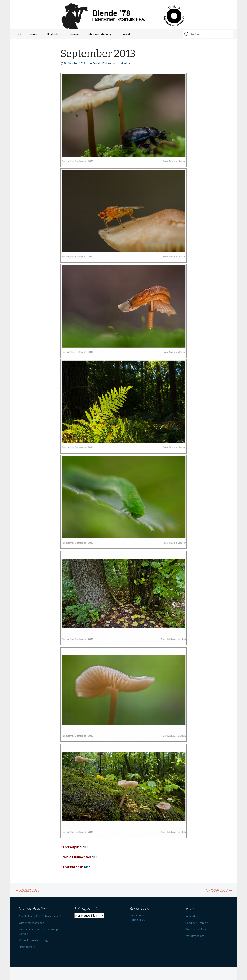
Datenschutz (138, 920)
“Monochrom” (28, 947)
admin (128, 63)
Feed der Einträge (197, 923)
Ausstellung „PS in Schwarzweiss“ (40, 916)
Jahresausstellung (99, 34)
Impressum (137, 915)
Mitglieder (53, 34)
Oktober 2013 (219, 890)
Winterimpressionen (32, 923)
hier (85, 847)
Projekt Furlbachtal (104, 63)
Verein (34, 34)
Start (18, 34)
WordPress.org (195, 936)
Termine (73, 34)
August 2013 (27, 890)
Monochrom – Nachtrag (33, 940)
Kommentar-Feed (196, 929)
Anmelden (192, 916)
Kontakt (125, 34)
